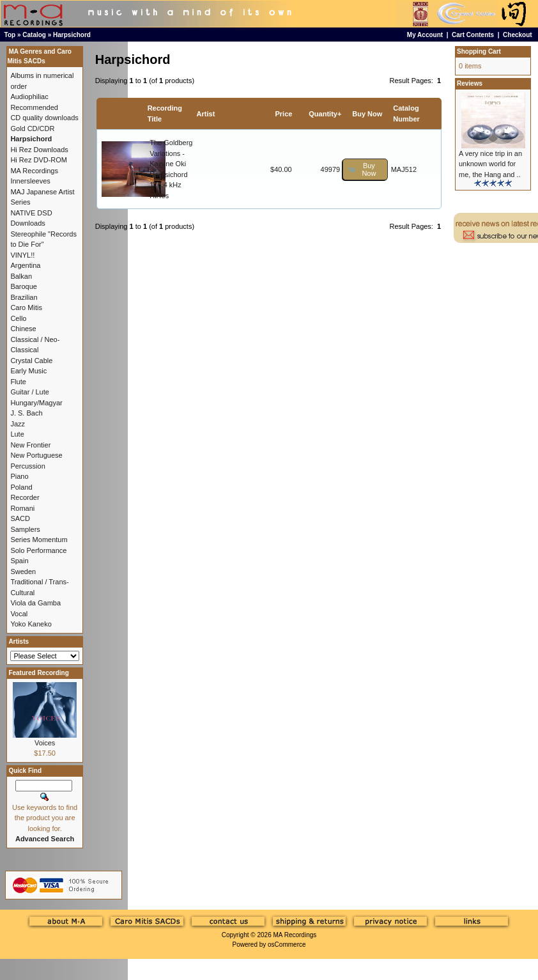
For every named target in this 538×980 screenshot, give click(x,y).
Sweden (23, 572)
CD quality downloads (44, 118)
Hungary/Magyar (36, 403)
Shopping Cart (479, 51)
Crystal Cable (31, 361)
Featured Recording (38, 673)
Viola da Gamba (35, 603)
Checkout (518, 35)
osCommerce (287, 945)
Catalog (34, 35)
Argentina (25, 265)
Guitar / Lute (30, 392)
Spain (19, 561)
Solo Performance (38, 550)
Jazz (18, 424)
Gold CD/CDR (32, 128)
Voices (45, 743)
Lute (17, 434)
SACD (20, 518)
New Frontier (30, 445)
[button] (365, 170)
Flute (18, 382)
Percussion (27, 466)
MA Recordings (295, 935)
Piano (19, 476)
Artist (206, 114)
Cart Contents (473, 35)
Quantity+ (325, 114)
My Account (425, 35)
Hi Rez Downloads (39, 150)
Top (10, 35)
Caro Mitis (26, 307)
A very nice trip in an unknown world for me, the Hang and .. (490, 164)
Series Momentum (39, 540)
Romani (22, 508)
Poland (21, 487)
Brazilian (24, 297)
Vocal (19, 614)
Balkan (21, 276)
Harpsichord (72, 35)
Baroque (24, 286)
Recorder (25, 497)
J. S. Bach (26, 413)
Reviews (470, 83)
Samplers (25, 529)
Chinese (23, 329)
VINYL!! (22, 255)
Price (284, 114)
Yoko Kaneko (31, 624)
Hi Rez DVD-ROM (39, 160)
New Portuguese (36, 455)
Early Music (28, 371)
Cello (18, 318)
